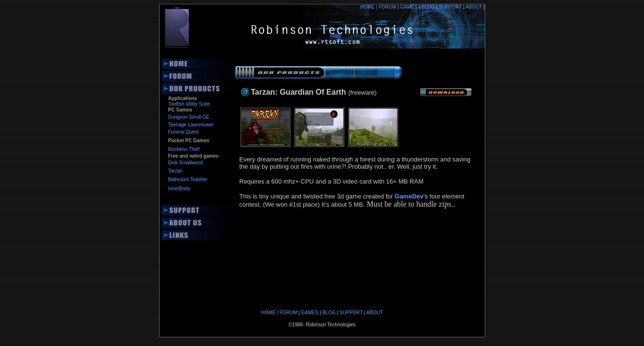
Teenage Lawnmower (191, 125)
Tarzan (176, 171)
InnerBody (179, 189)
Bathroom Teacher (188, 179)
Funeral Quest (183, 132)
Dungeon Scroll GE (189, 117)
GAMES (411, 7)
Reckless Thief (184, 149)
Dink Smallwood (186, 163)
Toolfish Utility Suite (189, 104)
